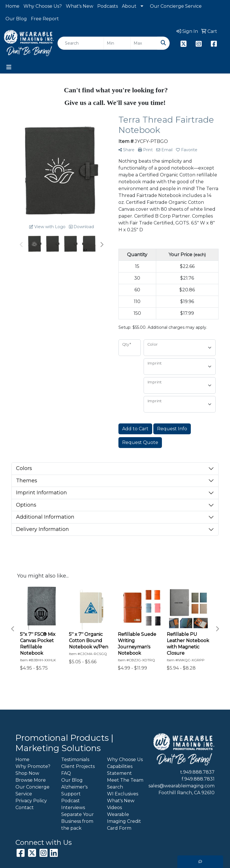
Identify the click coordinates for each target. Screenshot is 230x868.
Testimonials (75, 759)
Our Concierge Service (176, 6)
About (129, 6)
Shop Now (27, 773)
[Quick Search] (81, 43)
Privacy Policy (31, 801)
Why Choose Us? (43, 6)
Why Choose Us (125, 759)
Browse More (31, 780)
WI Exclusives (123, 794)
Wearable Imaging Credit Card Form (124, 821)
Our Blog (16, 19)
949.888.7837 (199, 772)
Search (115, 787)
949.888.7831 (199, 779)
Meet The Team (125, 780)
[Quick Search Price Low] (117, 43)
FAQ (66, 773)
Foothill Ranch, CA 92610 (187, 793)
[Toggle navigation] (9, 67)
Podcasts (108, 6)
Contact (25, 808)
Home (12, 6)
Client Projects (78, 766)
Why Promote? (33, 766)
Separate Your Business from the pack (78, 821)
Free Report (45, 19)
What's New (80, 6)
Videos (114, 808)
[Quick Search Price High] (144, 43)
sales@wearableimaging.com (182, 786)
